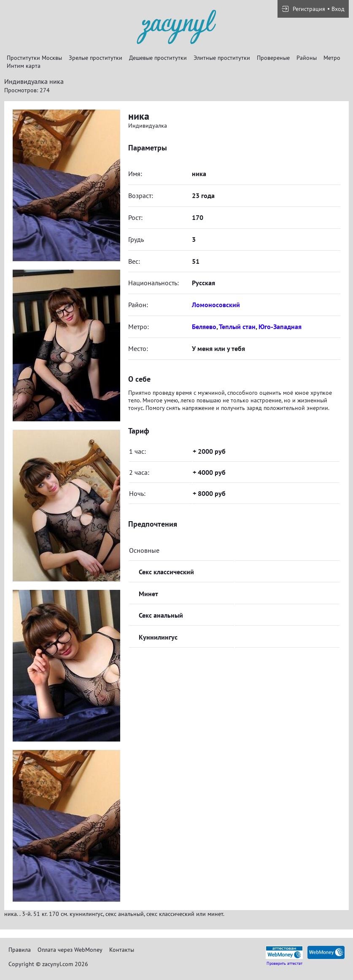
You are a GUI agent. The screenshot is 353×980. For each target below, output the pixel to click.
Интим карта (24, 66)
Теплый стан (237, 327)
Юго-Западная (280, 327)
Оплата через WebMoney (70, 950)
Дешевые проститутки (158, 58)
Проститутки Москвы (34, 58)
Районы (307, 58)
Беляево (204, 327)
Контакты (122, 950)
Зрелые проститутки (96, 58)
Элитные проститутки (222, 58)
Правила (20, 950)
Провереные (273, 58)
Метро (332, 58)
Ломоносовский (216, 305)
